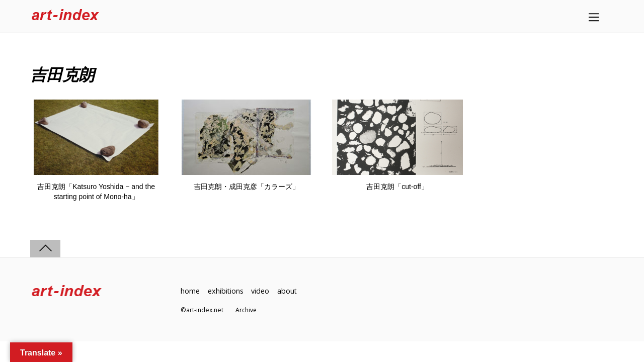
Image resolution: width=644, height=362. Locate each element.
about (288, 291)
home (190, 291)
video (261, 291)
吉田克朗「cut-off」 (397, 187)
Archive (246, 310)
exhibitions (226, 291)
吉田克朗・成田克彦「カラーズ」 (247, 187)
